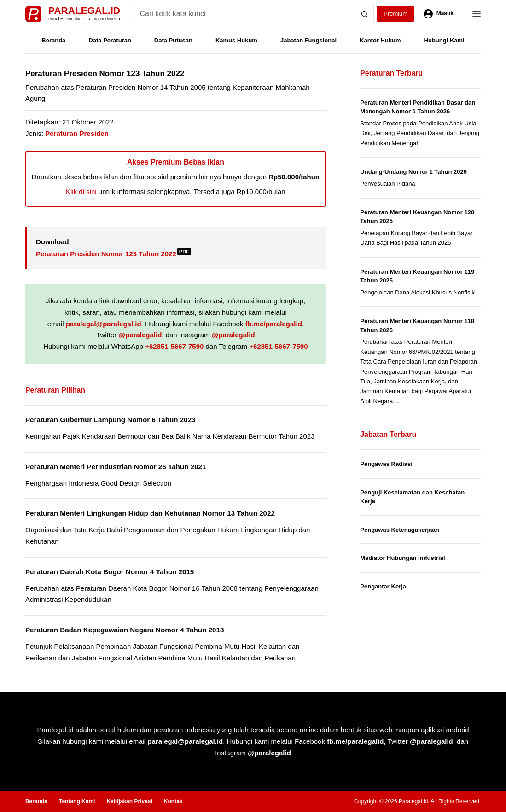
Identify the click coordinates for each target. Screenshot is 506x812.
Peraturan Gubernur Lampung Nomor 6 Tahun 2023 (111, 420)
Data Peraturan (110, 40)
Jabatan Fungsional (308, 40)
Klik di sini (81, 191)
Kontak (173, 801)
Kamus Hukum (236, 40)
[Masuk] (439, 14)
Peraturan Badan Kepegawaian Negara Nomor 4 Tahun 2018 (125, 630)
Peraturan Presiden (77, 133)
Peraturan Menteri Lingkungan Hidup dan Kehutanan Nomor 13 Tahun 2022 (150, 513)
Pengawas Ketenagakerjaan (399, 530)
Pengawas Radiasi (386, 464)
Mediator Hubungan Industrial (402, 558)
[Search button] (365, 14)
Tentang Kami (77, 801)
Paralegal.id (84, 10)
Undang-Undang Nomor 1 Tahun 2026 (413, 172)
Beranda (53, 40)
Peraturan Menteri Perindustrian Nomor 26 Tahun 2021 (116, 467)
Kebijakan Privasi (129, 801)
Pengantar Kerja (383, 586)
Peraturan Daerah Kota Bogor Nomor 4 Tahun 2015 (110, 572)
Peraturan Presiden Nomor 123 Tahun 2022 (113, 254)
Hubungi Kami (444, 40)
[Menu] (477, 14)
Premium (395, 14)
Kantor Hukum (380, 40)
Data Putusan (173, 40)
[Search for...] (244, 14)
